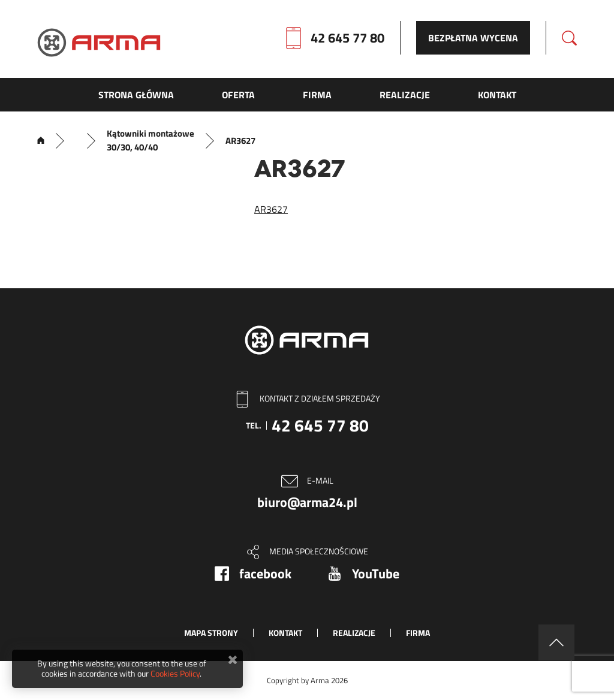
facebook (265, 574)
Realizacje (354, 633)
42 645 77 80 (347, 38)
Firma (418, 633)
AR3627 (271, 209)
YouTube (376, 574)
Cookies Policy (175, 673)
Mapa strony (211, 633)
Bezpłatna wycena (473, 38)
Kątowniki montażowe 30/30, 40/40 (151, 141)
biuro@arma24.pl (307, 502)
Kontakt (285, 633)
